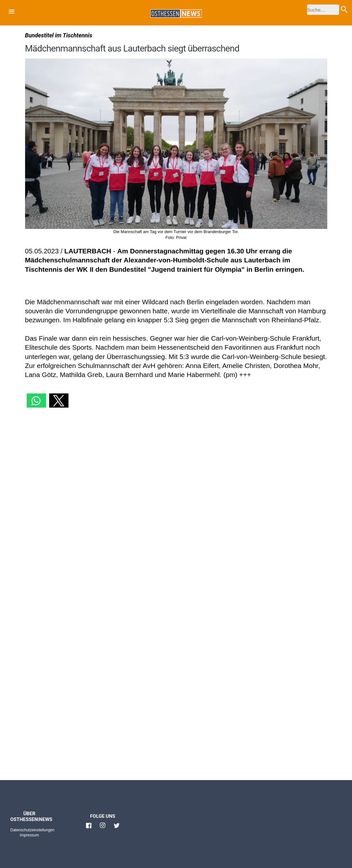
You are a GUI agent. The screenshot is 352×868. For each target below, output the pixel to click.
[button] (12, 13)
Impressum (29, 835)
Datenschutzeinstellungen (32, 830)
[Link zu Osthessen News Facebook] (89, 828)
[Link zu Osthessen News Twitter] (117, 828)
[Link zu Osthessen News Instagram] (103, 828)
